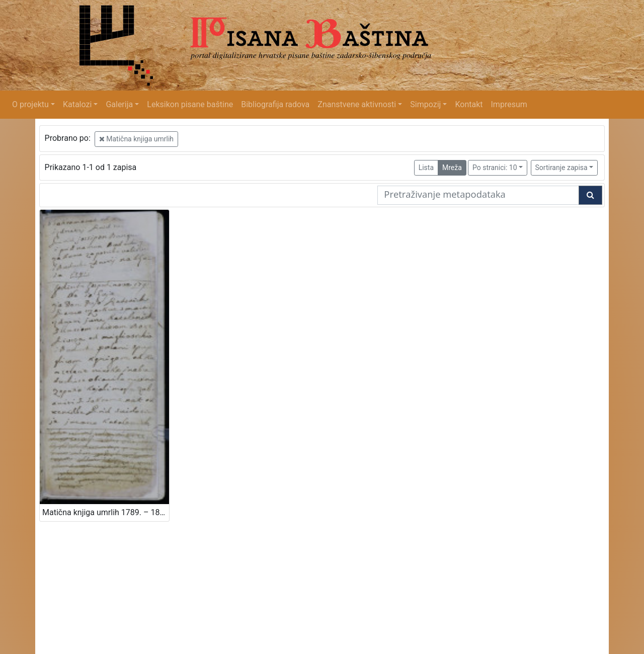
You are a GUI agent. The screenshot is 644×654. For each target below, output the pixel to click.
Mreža (452, 168)
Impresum (509, 104)
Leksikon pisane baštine (190, 104)
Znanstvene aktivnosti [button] (357, 104)
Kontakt (469, 104)
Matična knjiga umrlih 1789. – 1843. (106, 512)
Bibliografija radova (275, 104)
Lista (426, 168)
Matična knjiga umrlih (136, 139)
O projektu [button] (30, 104)
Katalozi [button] (77, 104)
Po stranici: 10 (495, 168)
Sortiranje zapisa (561, 168)
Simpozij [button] (425, 104)
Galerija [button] (119, 104)
